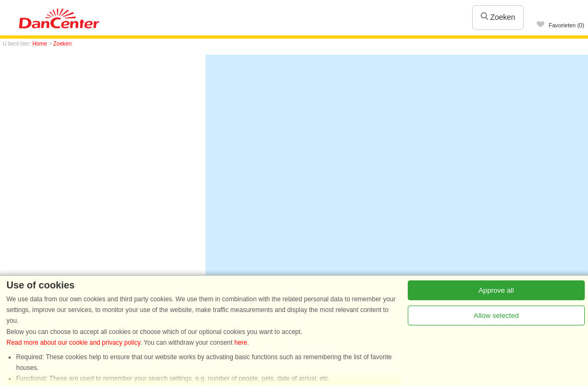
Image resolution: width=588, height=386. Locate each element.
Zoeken (498, 17)
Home (40, 44)
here (241, 344)
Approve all (496, 292)
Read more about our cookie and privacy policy (73, 344)
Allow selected (496, 317)
